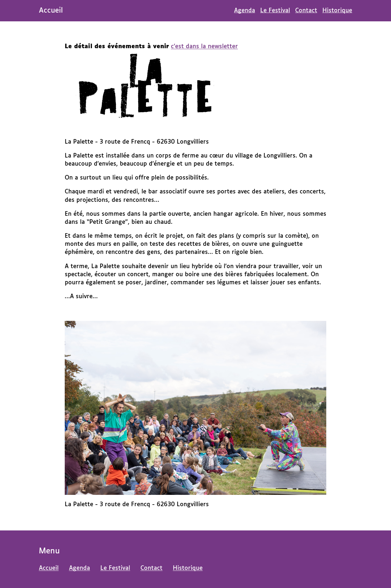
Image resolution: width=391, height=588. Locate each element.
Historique (337, 11)
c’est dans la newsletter (204, 47)
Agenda (245, 11)
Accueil (49, 568)
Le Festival (275, 11)
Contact (306, 11)
